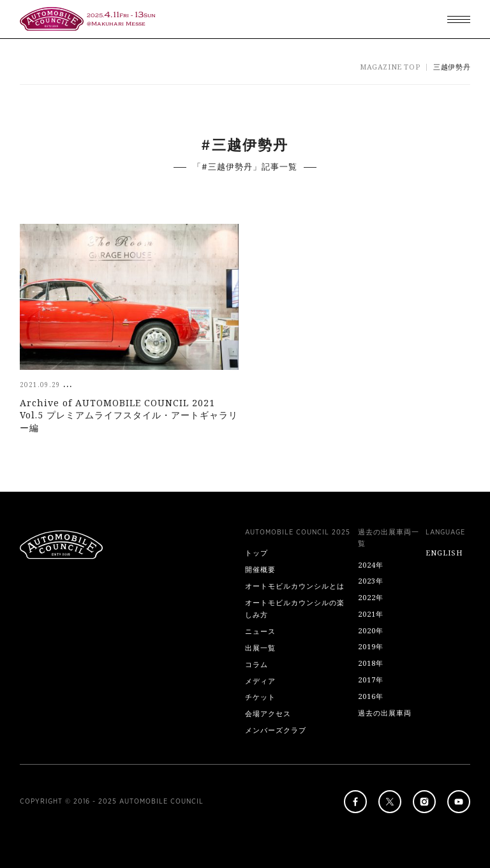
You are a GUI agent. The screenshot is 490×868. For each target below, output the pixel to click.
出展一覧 (260, 648)
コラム (256, 664)
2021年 (371, 614)
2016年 (371, 696)
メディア (260, 681)
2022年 (371, 597)
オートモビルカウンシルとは (295, 586)
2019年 (371, 646)
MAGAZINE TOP (390, 67)
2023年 (371, 581)
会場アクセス (268, 713)
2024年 (371, 565)
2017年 (371, 680)
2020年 (371, 630)
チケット (260, 697)
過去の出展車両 (385, 713)
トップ (256, 553)
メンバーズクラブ (276, 730)
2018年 (371, 663)
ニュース (260, 631)
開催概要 (260, 569)
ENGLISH (444, 553)
